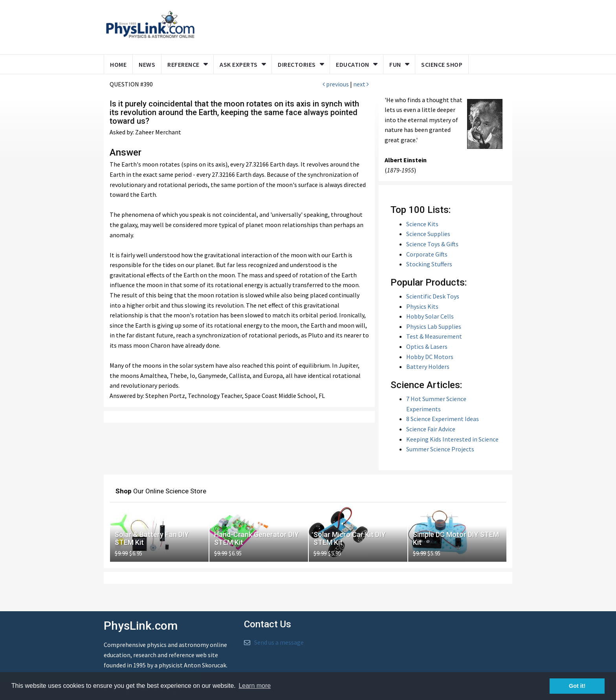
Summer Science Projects (440, 449)
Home (118, 64)
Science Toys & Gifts (432, 244)
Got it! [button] (577, 686)
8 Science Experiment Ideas (443, 419)
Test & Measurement (434, 336)
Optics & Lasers (427, 346)
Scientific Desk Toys (433, 296)
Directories (297, 64)
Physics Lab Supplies (434, 326)
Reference (183, 64)
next (361, 84)
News (147, 64)
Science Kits (422, 224)
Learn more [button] (255, 686)
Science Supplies (428, 234)
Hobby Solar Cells (430, 316)
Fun (395, 64)
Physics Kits (422, 306)
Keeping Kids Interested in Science (452, 439)
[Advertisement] (352, 26)
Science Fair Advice (431, 429)
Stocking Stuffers (429, 264)
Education (353, 64)
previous (336, 84)
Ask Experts (239, 64)
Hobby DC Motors (430, 357)
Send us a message (279, 642)
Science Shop (442, 64)
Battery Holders (428, 366)
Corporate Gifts (427, 254)
